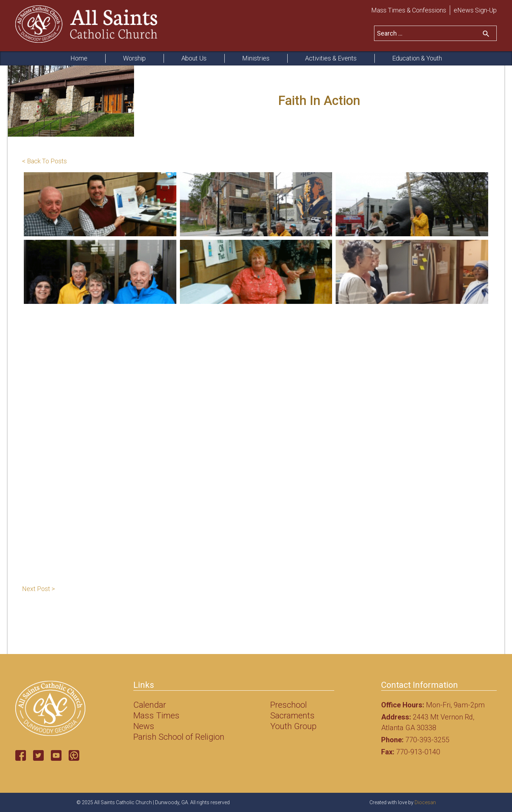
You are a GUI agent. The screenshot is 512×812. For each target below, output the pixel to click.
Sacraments (292, 716)
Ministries (256, 58)
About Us (194, 58)
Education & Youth (417, 58)
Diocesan (425, 802)
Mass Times (156, 716)
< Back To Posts (44, 161)
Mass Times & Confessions (409, 10)
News (144, 726)
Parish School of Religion (179, 737)
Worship (134, 58)
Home (79, 58)
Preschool (289, 705)
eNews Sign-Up (475, 10)
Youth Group (293, 726)
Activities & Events (331, 58)
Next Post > (38, 589)
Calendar (150, 705)
